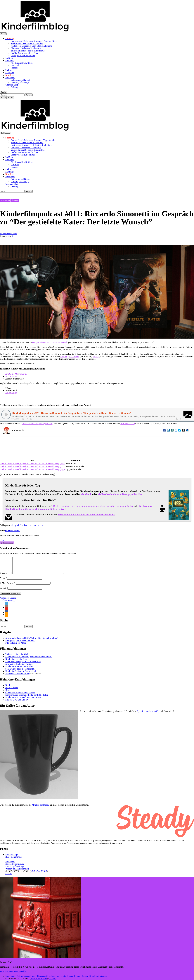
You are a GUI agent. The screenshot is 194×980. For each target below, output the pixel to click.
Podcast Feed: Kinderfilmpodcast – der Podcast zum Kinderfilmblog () (31, 466)
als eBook (86, 494)
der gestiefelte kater (20, 525)
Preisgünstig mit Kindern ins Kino (20, 644)
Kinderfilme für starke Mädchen (19, 670)
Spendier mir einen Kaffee (148, 714)
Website (3, 591)
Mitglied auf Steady (40, 808)
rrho (2, 540)
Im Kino (9, 58)
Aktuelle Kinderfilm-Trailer (17, 677)
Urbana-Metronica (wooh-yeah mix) (37, 424)
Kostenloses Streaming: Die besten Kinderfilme (31, 46)
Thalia (96, 356)
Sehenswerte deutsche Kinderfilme (20, 672)
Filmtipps (9, 60)
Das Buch (15, 65)
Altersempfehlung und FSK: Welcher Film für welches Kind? (32, 641)
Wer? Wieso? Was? (39, 874)
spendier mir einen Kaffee (120, 506)
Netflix (8, 688)
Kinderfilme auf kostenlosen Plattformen (23, 701)
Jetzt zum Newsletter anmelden (13, 975)
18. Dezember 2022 (8, 234)
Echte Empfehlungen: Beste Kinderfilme (23, 665)
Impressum (10, 77)
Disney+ (9, 693)
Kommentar (6, 577)
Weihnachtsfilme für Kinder (17, 657)
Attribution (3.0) (128, 424)
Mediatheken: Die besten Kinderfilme (27, 43)
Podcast (14, 68)
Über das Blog (12, 85)
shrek (40, 525)
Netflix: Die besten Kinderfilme (25, 53)
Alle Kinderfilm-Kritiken (22, 63)
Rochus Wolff (12, 530)
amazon (63, 356)
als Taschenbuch (107, 494)
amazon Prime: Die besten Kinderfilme (28, 51)
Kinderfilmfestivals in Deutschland (21, 674)
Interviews (5, 200)
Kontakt (9, 877)
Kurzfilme (10, 73)
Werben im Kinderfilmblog (17, 872)
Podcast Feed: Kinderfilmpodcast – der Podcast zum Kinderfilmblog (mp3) (33, 463)
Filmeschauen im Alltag (16, 646)
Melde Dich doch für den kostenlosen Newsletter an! (86, 515)
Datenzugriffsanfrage (20, 82)
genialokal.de (74, 356)
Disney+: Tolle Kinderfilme (23, 56)
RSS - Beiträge (12, 858)
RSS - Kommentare (14, 860)
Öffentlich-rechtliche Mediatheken (20, 696)
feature (33, 525)
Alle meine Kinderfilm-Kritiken (19, 667)
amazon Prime (12, 691)
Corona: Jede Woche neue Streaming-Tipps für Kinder (34, 41)
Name (3, 581)
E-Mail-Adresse (8, 586)
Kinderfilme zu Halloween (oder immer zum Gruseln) (29, 660)
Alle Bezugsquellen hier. (130, 494)
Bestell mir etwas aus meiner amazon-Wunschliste (79, 506)
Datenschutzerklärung (20, 80)
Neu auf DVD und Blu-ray (17, 703)
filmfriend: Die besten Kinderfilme (26, 48)
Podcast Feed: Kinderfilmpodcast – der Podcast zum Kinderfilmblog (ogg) (33, 469)
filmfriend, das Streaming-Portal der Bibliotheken (27, 698)
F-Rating (15, 87)
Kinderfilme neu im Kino (16, 662)
